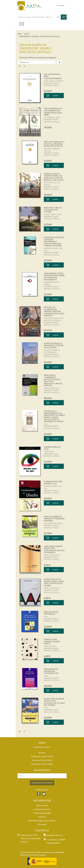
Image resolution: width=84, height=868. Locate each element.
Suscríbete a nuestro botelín (42, 783)
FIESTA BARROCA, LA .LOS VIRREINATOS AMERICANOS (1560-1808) (53, 112)
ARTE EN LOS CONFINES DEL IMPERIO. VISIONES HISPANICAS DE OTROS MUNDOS (54, 311)
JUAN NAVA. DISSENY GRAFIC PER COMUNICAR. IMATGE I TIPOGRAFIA (54, 549)
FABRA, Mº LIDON (50, 646)
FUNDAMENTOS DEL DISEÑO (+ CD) (53, 482)
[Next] (24, 66)
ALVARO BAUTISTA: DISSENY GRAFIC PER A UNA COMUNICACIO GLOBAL (54, 582)
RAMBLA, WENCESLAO (52, 388)
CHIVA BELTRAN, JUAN (52, 117)
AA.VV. (46, 424)
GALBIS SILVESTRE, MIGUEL (53, 523)
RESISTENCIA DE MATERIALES (51, 613)
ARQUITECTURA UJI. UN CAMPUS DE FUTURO (53, 210)
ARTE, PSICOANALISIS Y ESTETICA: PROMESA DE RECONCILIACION (54, 144)
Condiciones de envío (42, 809)
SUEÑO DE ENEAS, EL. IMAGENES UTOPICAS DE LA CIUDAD (54, 345)
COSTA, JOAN (49, 452)
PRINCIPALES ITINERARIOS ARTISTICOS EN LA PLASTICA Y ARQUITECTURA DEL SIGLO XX (53, 380)
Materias (42, 817)
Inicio (20, 34)
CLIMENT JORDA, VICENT (53, 214)
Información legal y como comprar (42, 820)
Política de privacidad (42, 813)
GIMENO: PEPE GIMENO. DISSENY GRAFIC (52, 641)
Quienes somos (42, 805)
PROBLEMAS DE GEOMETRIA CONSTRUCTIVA (51, 671)
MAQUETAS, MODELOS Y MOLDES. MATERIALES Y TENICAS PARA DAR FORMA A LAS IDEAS (54, 241)
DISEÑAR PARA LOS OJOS (52, 448)
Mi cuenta (42, 824)
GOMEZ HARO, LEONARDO (54, 81)
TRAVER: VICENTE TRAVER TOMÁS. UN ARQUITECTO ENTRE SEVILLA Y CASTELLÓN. (54, 177)
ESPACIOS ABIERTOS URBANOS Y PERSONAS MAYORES (54, 519)
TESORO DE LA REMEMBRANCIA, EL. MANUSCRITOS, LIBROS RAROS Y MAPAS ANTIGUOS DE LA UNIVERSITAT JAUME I (54, 416)
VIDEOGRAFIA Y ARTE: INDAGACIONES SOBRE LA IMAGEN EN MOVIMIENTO (54, 276)
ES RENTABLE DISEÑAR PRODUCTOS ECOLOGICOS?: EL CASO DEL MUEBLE (54, 702)
